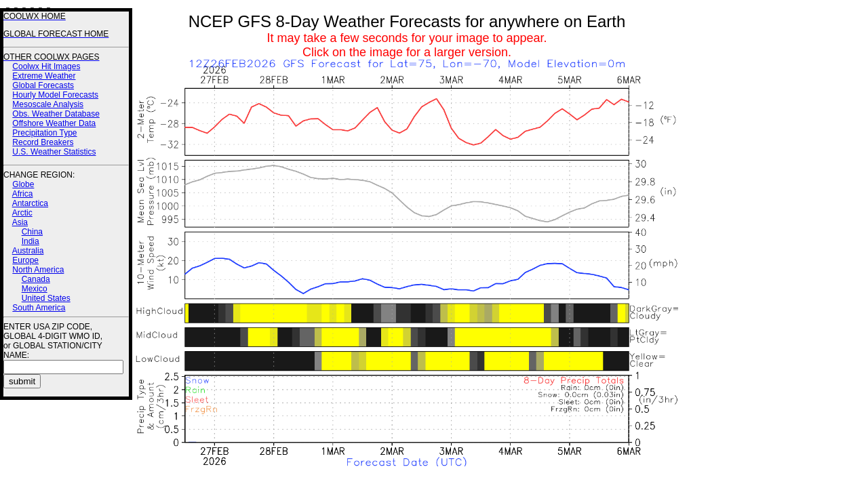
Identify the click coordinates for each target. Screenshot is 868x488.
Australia (28, 251)
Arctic (22, 213)
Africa (23, 194)
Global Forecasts (43, 85)
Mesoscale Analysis (48, 104)
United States (46, 298)
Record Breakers (43, 142)
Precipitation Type (44, 133)
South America (39, 308)
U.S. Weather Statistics (54, 152)
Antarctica (30, 203)
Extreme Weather (44, 76)
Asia (20, 222)
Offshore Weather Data (54, 123)
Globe (23, 184)
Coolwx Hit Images (46, 66)
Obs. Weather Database (56, 114)
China (32, 232)
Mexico (35, 289)
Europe (25, 260)
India (31, 241)
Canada (36, 279)
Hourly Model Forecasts (55, 95)
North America (38, 270)
